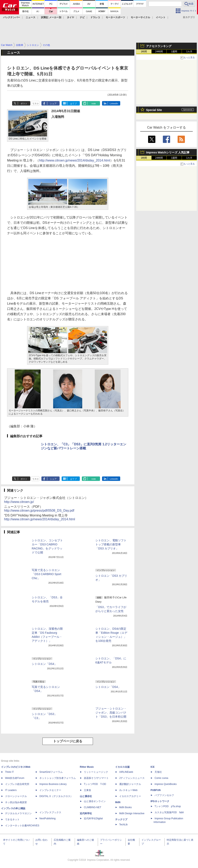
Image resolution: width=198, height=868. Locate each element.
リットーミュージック (96, 772)
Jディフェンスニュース (132, 778)
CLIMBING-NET (93, 807)
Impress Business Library (53, 784)
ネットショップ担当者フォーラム (58, 778)
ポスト (24, 103)
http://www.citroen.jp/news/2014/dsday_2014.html (74, 160)
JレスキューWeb (128, 790)
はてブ (73, 103)
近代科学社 (86, 813)
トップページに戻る (68, 741)
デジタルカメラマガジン (18, 813)
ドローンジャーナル (16, 796)
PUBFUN (156, 790)
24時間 (159, 52)
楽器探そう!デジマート (96, 778)
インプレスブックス (50, 812)
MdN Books (125, 807)
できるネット (12, 819)
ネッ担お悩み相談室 (16, 802)
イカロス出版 (122, 767)
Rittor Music (87, 767)
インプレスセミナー (50, 790)
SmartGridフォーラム (51, 772)
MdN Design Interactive (132, 813)
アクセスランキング (159, 46)
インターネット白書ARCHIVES (22, 826)
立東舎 (87, 790)
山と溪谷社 (86, 796)
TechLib (123, 825)
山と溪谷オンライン (95, 801)
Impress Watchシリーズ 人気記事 (168, 152)
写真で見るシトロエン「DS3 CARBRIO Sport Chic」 (46, 574)
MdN (118, 802)
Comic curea (161, 778)
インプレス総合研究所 (17, 784)
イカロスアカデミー (130, 796)
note (94, 103)
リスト (36, 103)
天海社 (158, 772)
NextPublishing (47, 818)
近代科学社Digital (93, 818)
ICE (153, 767)
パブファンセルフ (164, 795)
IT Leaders (11, 790)
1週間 (174, 52)
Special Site (154, 110)
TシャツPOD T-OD (95, 784)
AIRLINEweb (126, 772)
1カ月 (189, 52)
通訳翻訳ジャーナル (130, 784)
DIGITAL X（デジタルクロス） (56, 796)
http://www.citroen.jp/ (19, 502)
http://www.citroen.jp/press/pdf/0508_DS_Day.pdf (39, 511)
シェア (53, 103)
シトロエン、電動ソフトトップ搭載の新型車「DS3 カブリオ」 (111, 544)
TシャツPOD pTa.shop (168, 806)
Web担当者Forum (15, 778)
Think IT (9, 772)
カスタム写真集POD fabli (169, 812)
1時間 (144, 52)
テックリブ (121, 819)
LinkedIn (114, 103)
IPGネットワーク (160, 801)
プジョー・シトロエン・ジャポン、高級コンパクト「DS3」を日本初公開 (111, 713)
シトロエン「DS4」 (44, 664)
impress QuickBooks (166, 784)
